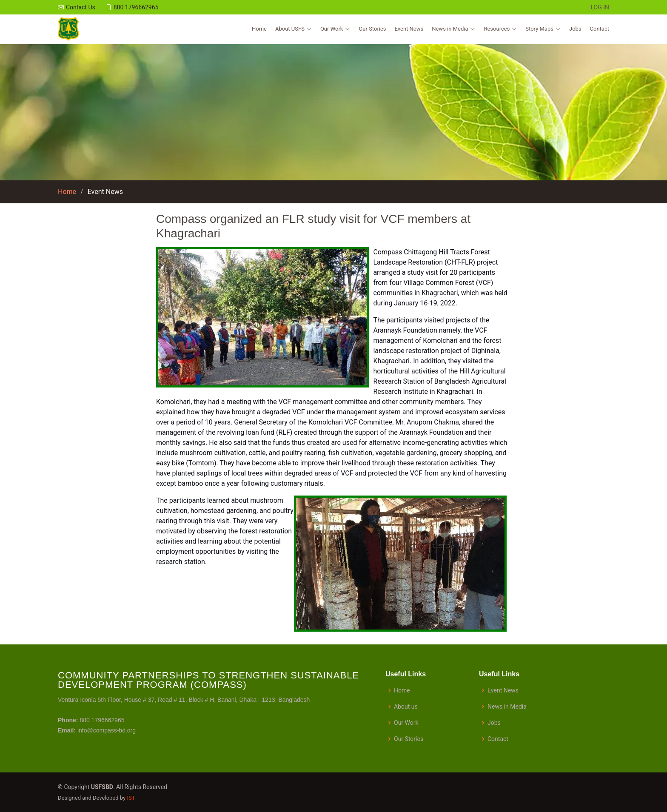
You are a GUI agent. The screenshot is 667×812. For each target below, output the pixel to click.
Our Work (406, 723)
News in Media (507, 707)
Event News (409, 29)
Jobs (575, 29)
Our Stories (372, 29)
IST (131, 798)
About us (406, 707)
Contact (600, 29)
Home (259, 29)
